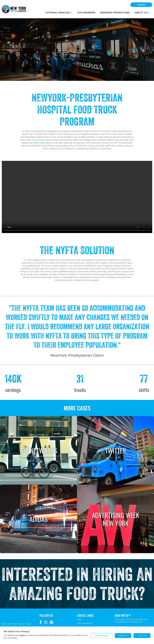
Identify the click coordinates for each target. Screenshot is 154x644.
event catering (41, 143)
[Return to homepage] (14, 9)
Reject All (123, 636)
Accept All (142, 636)
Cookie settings (101, 636)
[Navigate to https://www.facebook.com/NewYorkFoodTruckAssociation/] (41, 622)
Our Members (86, 13)
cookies (22, 635)
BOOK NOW (141, 5)
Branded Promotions (115, 13)
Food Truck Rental (85, 623)
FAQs (79, 619)
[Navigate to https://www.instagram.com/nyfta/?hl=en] (46, 622)
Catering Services (59, 13)
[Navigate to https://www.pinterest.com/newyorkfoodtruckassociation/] (51, 622)
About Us (142, 13)
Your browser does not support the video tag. (77, 197)
